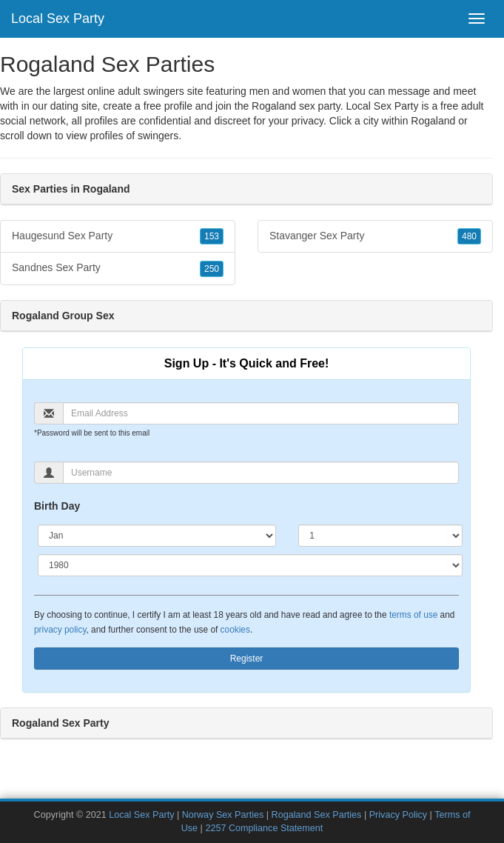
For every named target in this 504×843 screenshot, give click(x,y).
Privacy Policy (398, 815)
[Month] (157, 536)
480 (469, 236)
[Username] (261, 473)
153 (212, 236)
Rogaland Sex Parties (317, 815)
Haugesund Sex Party (118, 236)
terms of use (413, 615)
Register (247, 659)
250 (212, 269)
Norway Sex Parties (223, 815)
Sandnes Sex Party (118, 268)
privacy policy (60, 630)
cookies (235, 630)
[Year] (250, 565)
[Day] (380, 536)
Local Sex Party (58, 19)
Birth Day (57, 506)
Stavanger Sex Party (375, 236)
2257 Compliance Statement (264, 828)
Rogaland (433, 121)
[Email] (261, 413)
